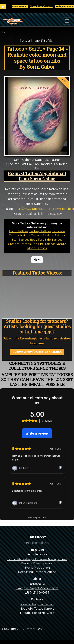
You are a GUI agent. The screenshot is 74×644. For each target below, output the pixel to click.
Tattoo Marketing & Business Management (37, 559)
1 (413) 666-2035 (37, 592)
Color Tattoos (19, 231)
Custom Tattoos (19, 244)
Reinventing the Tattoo (37, 604)
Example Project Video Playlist (37, 588)
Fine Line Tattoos (43, 244)
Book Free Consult (43, 6)
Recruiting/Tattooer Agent (37, 572)
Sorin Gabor (41, 67)
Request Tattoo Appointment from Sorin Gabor (37, 176)
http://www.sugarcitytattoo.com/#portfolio (44, 209)
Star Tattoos (21, 240)
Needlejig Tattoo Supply (37, 609)
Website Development (37, 563)
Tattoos (15, 49)
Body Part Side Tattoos (46, 240)
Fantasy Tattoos (40, 231)
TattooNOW (37, 584)
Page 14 (55, 49)
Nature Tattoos (31, 235)
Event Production (37, 568)
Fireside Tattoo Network (37, 613)
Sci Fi (35, 49)
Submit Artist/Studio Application (37, 352)
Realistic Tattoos (54, 235)
